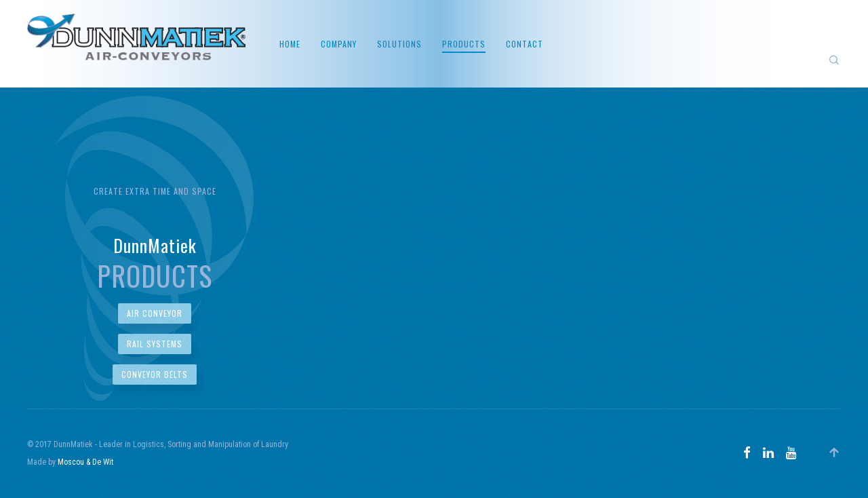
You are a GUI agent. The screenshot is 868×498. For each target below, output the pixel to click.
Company (339, 44)
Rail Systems (155, 344)
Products (464, 44)
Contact (525, 44)
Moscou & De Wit (85, 462)
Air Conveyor (155, 313)
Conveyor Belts (155, 374)
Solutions (399, 44)
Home (290, 44)
